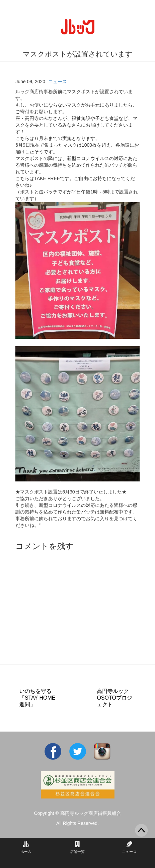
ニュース (58, 82)
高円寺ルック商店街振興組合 (91, 813)
